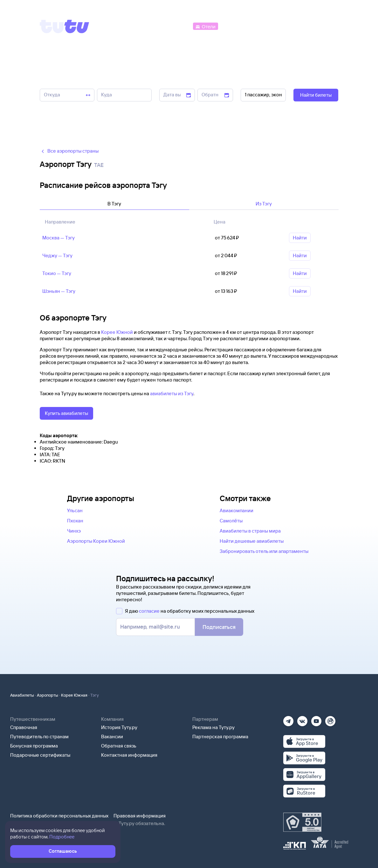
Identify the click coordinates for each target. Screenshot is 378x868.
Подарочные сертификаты (40, 755)
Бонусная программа (34, 746)
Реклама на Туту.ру (213, 727)
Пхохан (75, 521)
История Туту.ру (119, 727)
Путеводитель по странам (39, 737)
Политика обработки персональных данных (59, 816)
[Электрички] (235, 26)
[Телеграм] (288, 719)
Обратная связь (119, 746)
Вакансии (112, 737)
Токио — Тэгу (57, 273)
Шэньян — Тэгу (59, 291)
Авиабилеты (22, 695)
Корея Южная (74, 695)
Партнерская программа (220, 737)
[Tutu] (65, 26)
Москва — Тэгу (58, 238)
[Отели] (205, 26)
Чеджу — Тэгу (57, 255)
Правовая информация (140, 816)
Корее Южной (117, 332)
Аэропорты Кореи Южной (96, 541)
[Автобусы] (178, 26)
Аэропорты (48, 695)
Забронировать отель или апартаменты (264, 551)
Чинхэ (74, 531)
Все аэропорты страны (69, 151)
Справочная (24, 727)
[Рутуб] (330, 719)
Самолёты (231, 521)
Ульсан (75, 510)
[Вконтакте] (302, 719)
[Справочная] (325, 26)
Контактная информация (129, 755)
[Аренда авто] (291, 26)
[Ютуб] (316, 719)
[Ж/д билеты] (144, 26)
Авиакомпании (237, 510)
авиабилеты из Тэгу (172, 393)
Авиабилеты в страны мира (250, 531)
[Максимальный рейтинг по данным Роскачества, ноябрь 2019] (302, 822)
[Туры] (262, 26)
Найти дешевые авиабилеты (252, 541)
